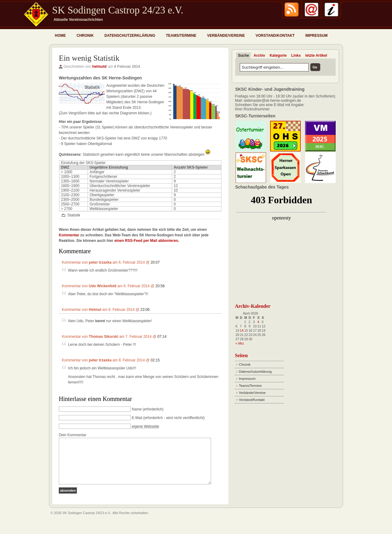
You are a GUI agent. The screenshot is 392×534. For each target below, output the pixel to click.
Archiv (259, 55)
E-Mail (137, 418)
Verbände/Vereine (226, 36)
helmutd (99, 67)
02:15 (155, 360)
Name (137, 409)
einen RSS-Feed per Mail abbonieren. (147, 241)
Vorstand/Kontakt (275, 36)
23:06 (145, 310)
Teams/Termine (181, 36)
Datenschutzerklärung (130, 36)
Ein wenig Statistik (89, 58)
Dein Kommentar (73, 435)
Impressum (317, 36)
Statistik (74, 215)
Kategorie (278, 55)
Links (296, 55)
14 (242, 330)
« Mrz (240, 343)
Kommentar (69, 235)
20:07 (155, 262)
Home (60, 36)
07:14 (162, 337)
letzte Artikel (316, 55)
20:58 (160, 286)
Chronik (85, 36)
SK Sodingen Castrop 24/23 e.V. (118, 10)
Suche (243, 55)
